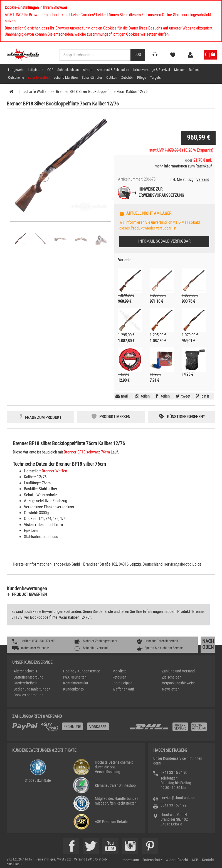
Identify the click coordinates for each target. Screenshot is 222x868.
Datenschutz (152, 860)
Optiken (112, 77)
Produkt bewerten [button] (29, 595)
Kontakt (208, 860)
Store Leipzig (122, 683)
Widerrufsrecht (177, 860)
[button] (202, 396)
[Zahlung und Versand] (169, 729)
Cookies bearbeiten (29, 695)
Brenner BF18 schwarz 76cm (87, 452)
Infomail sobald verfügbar (164, 241)
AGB (195, 860)
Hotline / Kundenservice (82, 671)
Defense (195, 70)
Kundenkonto (73, 689)
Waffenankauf (123, 689)
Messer (179, 70)
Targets (156, 77)
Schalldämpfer (92, 77)
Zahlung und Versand (178, 671)
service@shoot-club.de (178, 798)
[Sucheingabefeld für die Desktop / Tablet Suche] (95, 55)
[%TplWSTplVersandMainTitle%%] (69, 729)
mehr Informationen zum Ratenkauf (183, 166)
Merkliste (119, 671)
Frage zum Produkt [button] (43, 418)
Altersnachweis (25, 671)
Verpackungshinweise (179, 683)
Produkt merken (115, 417)
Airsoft (88, 70)
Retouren (119, 677)
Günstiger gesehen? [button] (186, 417)
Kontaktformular (76, 683)
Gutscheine (16, 77)
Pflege (142, 77)
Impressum (130, 860)
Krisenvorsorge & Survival (152, 70)
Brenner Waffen (54, 471)
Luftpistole (35, 70)
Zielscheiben (172, 677)
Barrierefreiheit (25, 683)
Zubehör (127, 77)
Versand (203, 179)
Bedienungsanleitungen (32, 689)
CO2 (50, 70)
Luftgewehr (16, 70)
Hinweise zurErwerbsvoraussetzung (161, 192)
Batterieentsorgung (29, 677)
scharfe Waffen (39, 77)
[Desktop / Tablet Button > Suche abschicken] (138, 55)
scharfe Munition (66, 77)
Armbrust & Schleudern (113, 70)
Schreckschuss (68, 70)
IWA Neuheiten (75, 677)
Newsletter (170, 689)
